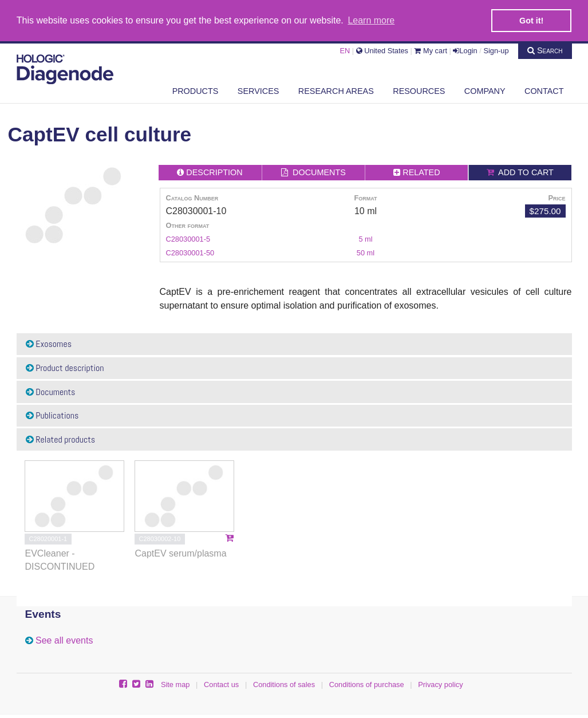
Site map (175, 683)
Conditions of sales (284, 683)
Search (545, 49)
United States (382, 50)
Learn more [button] (371, 20)
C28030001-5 (188, 238)
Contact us (221, 683)
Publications (52, 415)
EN (345, 50)
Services (259, 90)
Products (196, 90)
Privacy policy (440, 683)
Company (485, 90)
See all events (64, 640)
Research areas (336, 90)
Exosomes (49, 343)
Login (465, 50)
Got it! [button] (531, 21)
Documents (51, 391)
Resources (419, 90)
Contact (544, 90)
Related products (61, 438)
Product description (65, 367)
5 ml (365, 238)
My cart (431, 50)
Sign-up (496, 50)
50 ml (366, 252)
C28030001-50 (190, 252)
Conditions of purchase (367, 683)
